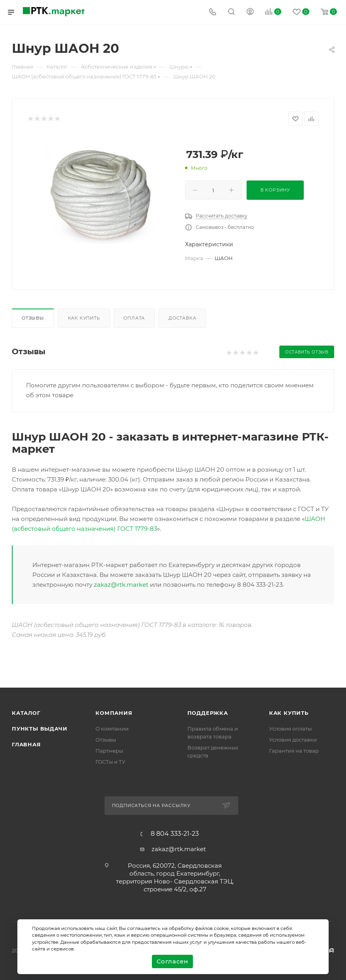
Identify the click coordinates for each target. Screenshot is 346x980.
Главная (26, 744)
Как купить (84, 318)
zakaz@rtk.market (121, 585)
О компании (112, 729)
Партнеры (109, 751)
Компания (114, 713)
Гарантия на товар (294, 751)
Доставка (182, 318)
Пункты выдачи (39, 729)
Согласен (172, 961)
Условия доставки (293, 740)
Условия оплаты (290, 729)
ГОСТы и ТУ (110, 762)
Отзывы (33, 318)
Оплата (134, 318)
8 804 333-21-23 (175, 834)
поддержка (208, 713)
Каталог (26, 713)
